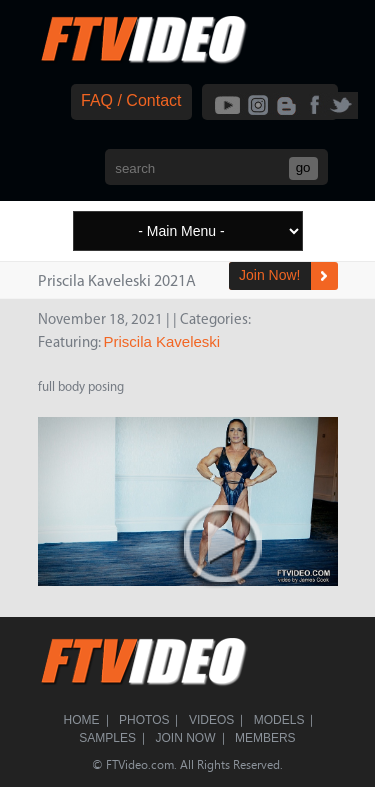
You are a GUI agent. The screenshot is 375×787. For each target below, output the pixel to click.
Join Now (186, 738)
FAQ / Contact (131, 100)
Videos (211, 720)
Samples (107, 738)
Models (279, 720)
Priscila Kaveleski (162, 341)
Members (265, 738)
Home (82, 720)
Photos (144, 720)
